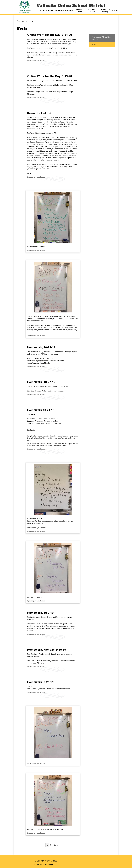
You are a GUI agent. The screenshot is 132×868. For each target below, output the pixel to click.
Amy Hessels (41, 61)
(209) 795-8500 (46, 864)
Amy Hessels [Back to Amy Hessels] (22, 21)
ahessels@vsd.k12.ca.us (44, 164)
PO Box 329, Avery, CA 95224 (46, 861)
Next (56, 845)
